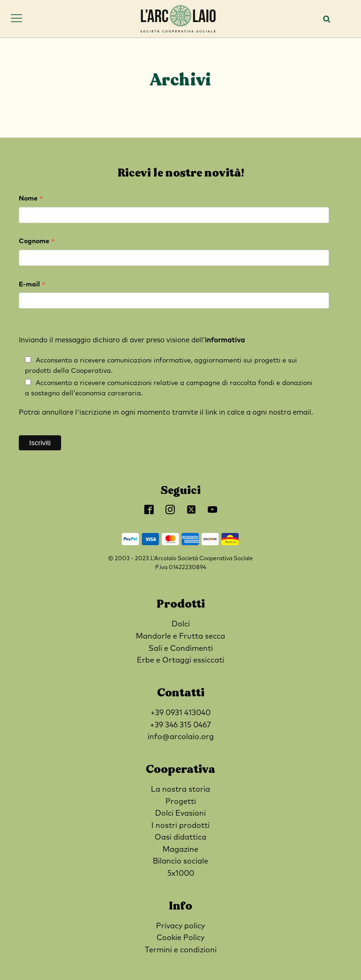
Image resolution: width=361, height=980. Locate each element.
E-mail (32, 286)
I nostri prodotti (180, 826)
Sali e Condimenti (181, 648)
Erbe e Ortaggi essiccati (180, 660)
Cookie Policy (180, 938)
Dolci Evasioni (180, 813)
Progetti (181, 802)
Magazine (180, 849)
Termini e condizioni (181, 950)
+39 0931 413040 (180, 713)
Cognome (37, 243)
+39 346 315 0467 (180, 725)
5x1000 (181, 873)
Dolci (181, 624)
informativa (225, 340)
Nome (31, 200)
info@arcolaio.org (181, 737)
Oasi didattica (180, 837)
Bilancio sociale (180, 861)
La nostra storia (180, 789)
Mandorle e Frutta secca (180, 636)
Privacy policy (180, 926)
